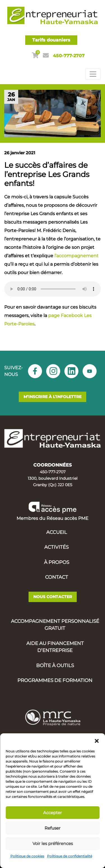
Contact (57, 577)
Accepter (53, 813)
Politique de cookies (27, 856)
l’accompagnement (76, 256)
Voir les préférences (53, 843)
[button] (97, 740)
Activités (56, 547)
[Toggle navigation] (93, 74)
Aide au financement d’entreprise (55, 647)
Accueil (57, 532)
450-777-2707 (69, 56)
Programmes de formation (55, 680)
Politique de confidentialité (70, 856)
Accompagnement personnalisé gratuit (55, 625)
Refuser (53, 828)
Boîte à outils (55, 665)
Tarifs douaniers (51, 40)
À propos (57, 562)
